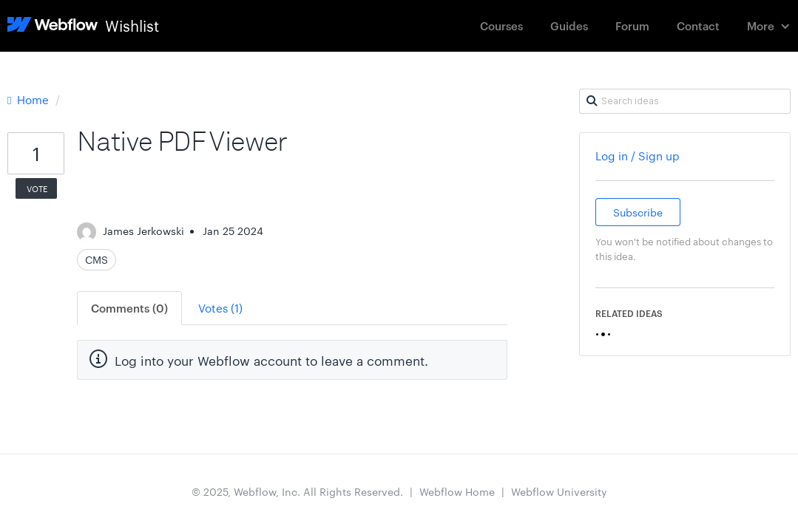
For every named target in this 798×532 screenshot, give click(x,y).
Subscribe (638, 212)
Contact (698, 25)
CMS (97, 259)
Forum (632, 25)
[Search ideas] (685, 101)
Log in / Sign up (638, 156)
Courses (501, 25)
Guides (569, 25)
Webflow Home (457, 491)
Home (30, 99)
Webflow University (559, 491)
